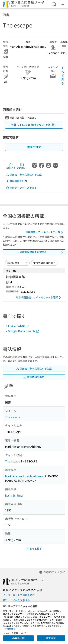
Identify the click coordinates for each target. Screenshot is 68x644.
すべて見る (63, 75)
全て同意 (51, 638)
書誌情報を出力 (16, 181)
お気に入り (11, 166)
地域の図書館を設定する (42, 252)
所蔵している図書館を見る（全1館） (34, 125)
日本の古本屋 (18, 326)
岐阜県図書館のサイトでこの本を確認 (39, 298)
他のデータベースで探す (21, 188)
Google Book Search (24, 331)
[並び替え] (17, 263)
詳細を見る (10, 629)
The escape (13, 417)
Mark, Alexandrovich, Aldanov (25, 476)
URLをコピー (22, 166)
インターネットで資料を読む (19, 595)
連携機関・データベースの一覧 (45, 232)
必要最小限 (18, 638)
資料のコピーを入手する (16, 600)
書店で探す (34, 147)
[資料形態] (44, 263)
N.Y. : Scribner (14, 495)
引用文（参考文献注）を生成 (24, 175)
